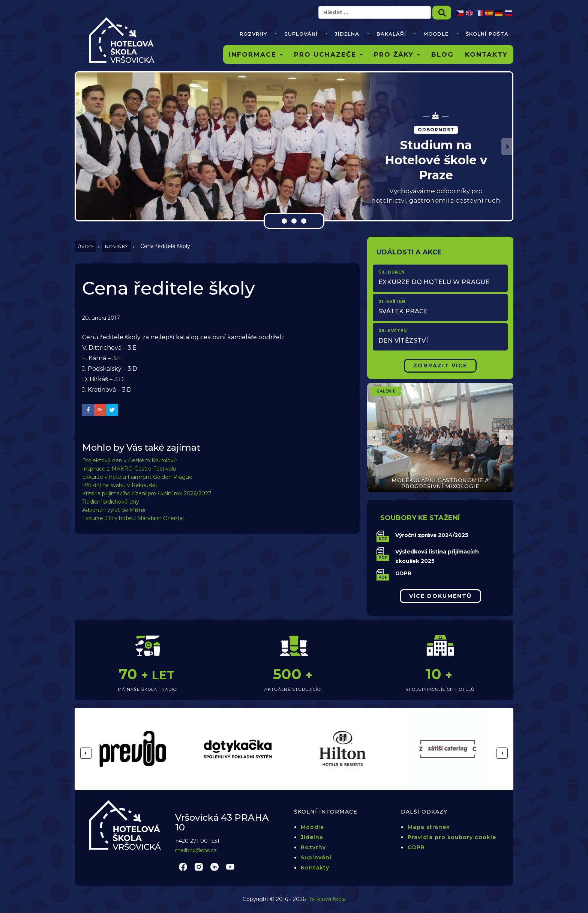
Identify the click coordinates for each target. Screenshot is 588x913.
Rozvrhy (253, 34)
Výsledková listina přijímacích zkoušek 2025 (437, 556)
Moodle (436, 34)
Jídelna (347, 34)
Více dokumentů (440, 596)
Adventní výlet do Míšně (114, 510)
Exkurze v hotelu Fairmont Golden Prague (137, 477)
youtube (230, 866)
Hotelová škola (326, 899)
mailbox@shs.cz (196, 850)
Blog (442, 54)
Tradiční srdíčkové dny (111, 502)
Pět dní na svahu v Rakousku (120, 485)
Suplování (301, 34)
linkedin (214, 866)
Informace (256, 54)
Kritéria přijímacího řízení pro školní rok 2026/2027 (147, 493)
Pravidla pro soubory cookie (452, 837)
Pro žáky (397, 54)
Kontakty (486, 54)
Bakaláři (391, 34)
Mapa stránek (429, 827)
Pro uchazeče (328, 54)
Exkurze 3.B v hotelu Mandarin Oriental (133, 518)
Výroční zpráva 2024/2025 (432, 535)
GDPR (403, 573)
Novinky (116, 246)
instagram (199, 866)
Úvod (85, 246)
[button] (81, 147)
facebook (183, 866)
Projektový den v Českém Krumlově (129, 460)
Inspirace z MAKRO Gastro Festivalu (129, 469)
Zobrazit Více (440, 366)
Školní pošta (487, 34)
